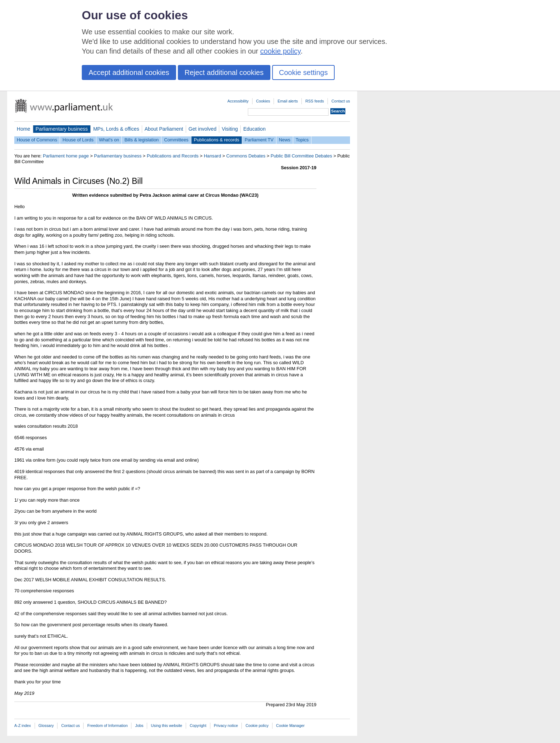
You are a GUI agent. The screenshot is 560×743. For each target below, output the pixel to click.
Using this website (166, 726)
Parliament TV (259, 140)
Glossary (46, 726)
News (285, 140)
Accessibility (238, 101)
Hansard (212, 156)
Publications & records (217, 140)
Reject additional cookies (224, 72)
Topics (302, 140)
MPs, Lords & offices (116, 129)
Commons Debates (246, 156)
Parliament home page (66, 156)
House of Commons (37, 140)
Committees (176, 140)
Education (254, 129)
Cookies (263, 101)
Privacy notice (226, 726)
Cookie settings (303, 72)
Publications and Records (173, 156)
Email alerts (288, 101)
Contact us (341, 101)
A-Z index (23, 726)
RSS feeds (315, 101)
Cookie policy (257, 726)
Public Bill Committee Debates (301, 156)
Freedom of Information (107, 726)
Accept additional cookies (129, 72)
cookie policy (281, 51)
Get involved (202, 129)
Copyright (198, 726)
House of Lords (78, 140)
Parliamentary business (62, 129)
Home (24, 129)
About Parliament (164, 129)
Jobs (139, 726)
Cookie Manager (290, 726)
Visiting (230, 129)
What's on (109, 140)
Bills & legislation (141, 140)
